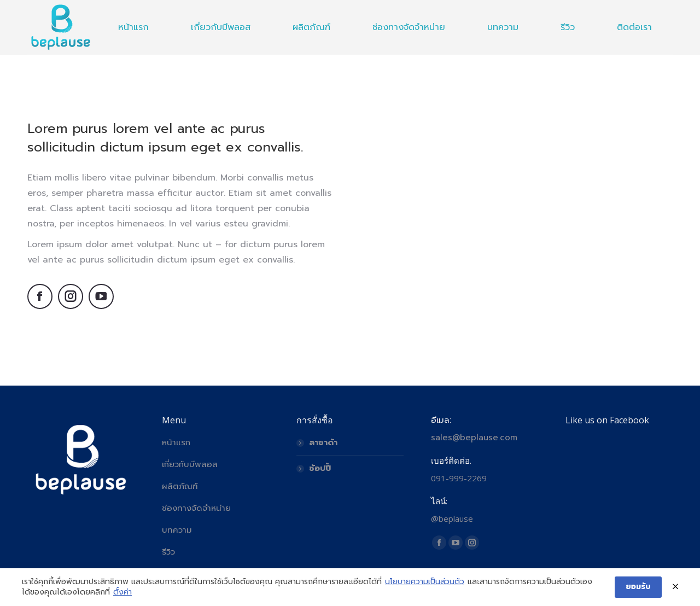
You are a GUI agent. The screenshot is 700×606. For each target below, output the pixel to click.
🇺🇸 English (618, 13)
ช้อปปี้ (320, 468)
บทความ (177, 530)
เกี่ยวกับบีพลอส (190, 464)
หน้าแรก (176, 442)
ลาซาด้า (323, 442)
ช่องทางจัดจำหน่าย (196, 508)
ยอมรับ (638, 587)
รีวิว (168, 552)
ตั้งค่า (122, 592)
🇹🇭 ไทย (661, 13)
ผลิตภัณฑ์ (180, 486)
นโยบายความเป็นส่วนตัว (425, 582)
